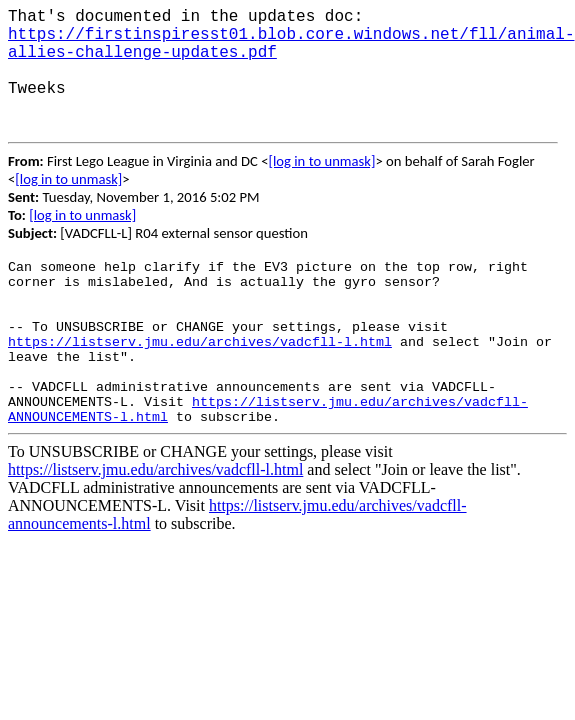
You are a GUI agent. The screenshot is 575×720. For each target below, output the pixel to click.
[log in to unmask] (321, 161)
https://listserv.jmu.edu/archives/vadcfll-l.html (200, 342)
